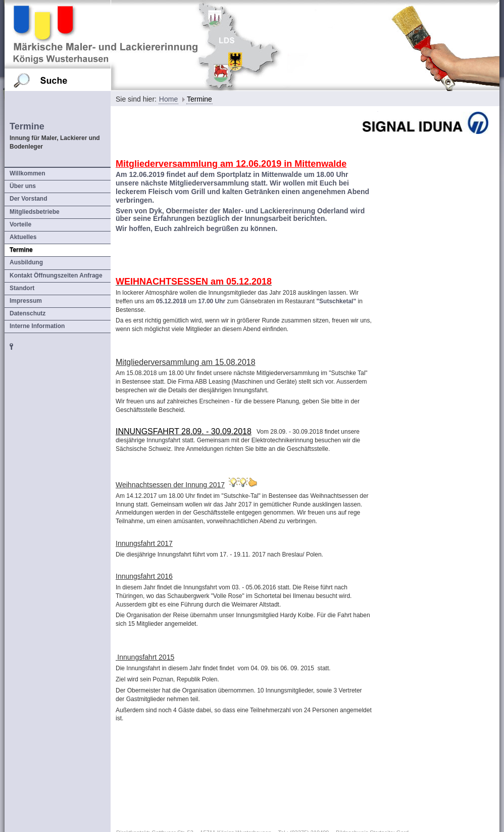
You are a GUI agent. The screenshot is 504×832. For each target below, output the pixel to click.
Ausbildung (26, 262)
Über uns (23, 186)
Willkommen (28, 173)
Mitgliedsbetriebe (35, 212)
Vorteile (20, 224)
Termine (21, 250)
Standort (22, 288)
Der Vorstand (28, 199)
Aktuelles (23, 237)
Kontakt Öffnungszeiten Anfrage (56, 275)
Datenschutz (28, 313)
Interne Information (37, 326)
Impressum (26, 301)
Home (168, 99)
